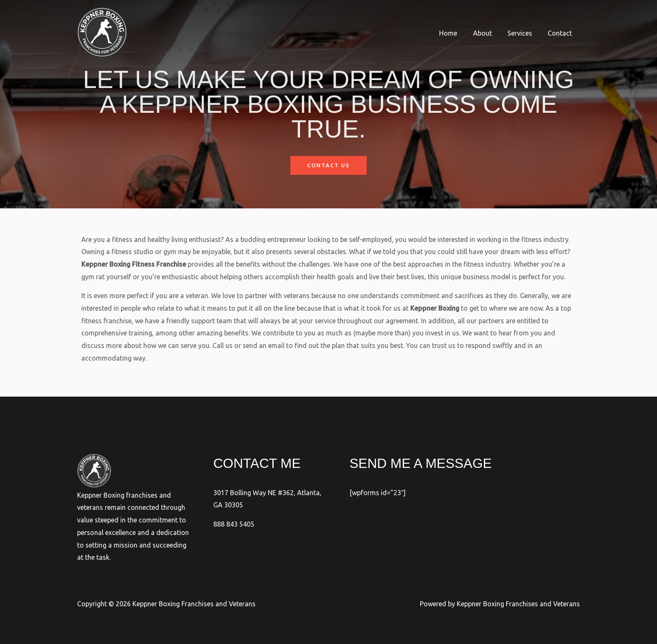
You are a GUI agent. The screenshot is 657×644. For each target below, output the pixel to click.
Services (523, 33)
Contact (561, 33)
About (488, 33)
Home (456, 33)
